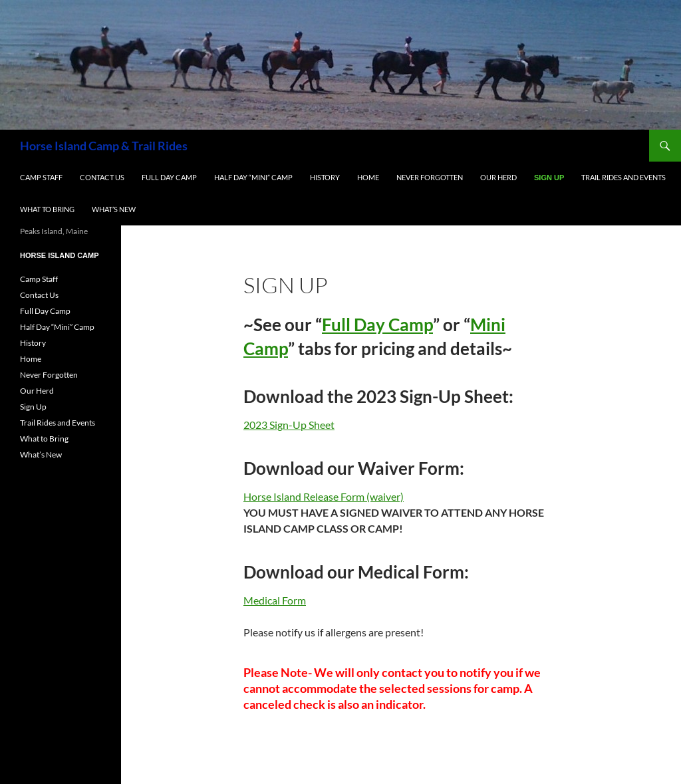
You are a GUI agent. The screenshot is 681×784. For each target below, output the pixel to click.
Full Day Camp (169, 177)
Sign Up (549, 178)
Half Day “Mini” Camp (253, 177)
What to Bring (47, 209)
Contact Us (102, 177)
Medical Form (275, 600)
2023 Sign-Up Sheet (289, 425)
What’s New (114, 209)
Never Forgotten (430, 177)
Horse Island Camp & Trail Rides (104, 146)
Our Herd (498, 177)
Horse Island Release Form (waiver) (324, 496)
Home (368, 177)
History (325, 177)
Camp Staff (41, 177)
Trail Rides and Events (623, 177)
